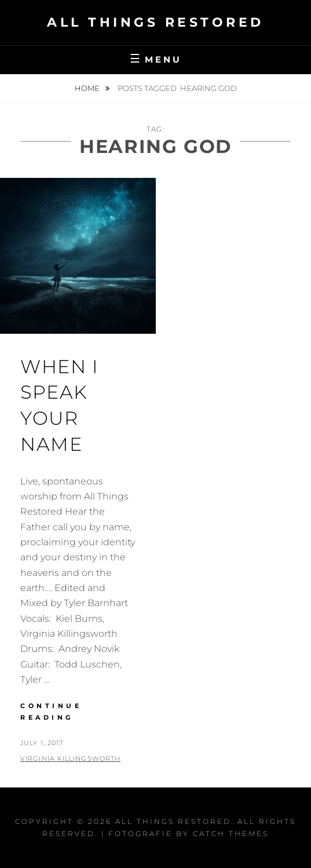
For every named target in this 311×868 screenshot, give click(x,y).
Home (88, 88)
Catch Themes (231, 834)
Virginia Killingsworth (70, 758)
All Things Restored (155, 22)
